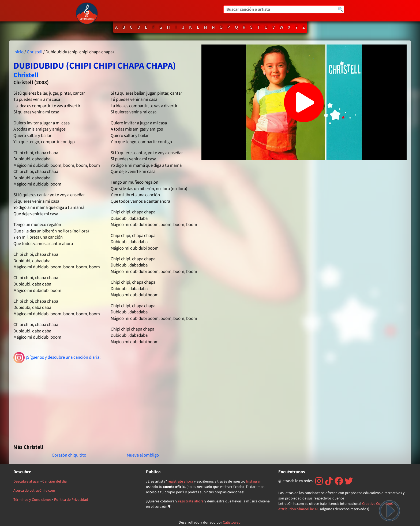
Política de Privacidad (71, 500)
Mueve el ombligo (143, 455)
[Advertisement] (105, 401)
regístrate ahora (180, 481)
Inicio (18, 52)
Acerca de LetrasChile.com (34, 491)
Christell (35, 52)
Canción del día (55, 481)
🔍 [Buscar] (340, 9)
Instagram (254, 481)
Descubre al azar (27, 481)
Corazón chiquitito (69, 455)
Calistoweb (232, 523)
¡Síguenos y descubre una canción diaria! (57, 358)
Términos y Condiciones (32, 500)
